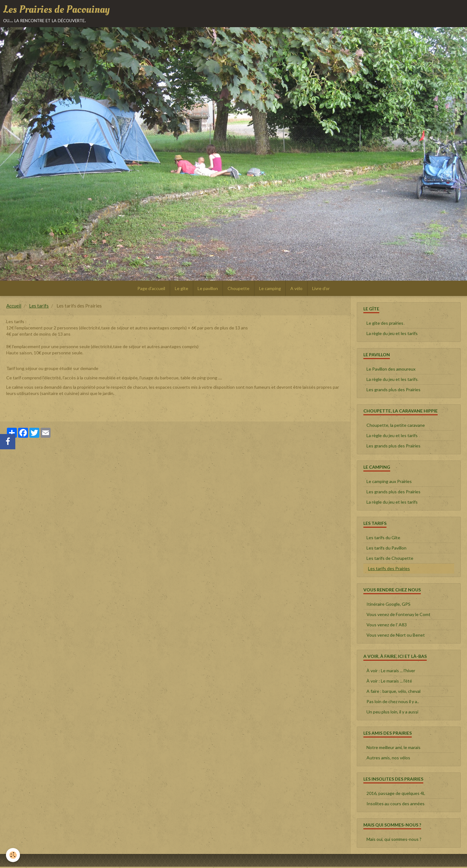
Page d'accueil (151, 289)
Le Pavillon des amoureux (391, 370)
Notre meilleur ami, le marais (393, 749)
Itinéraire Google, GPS (388, 605)
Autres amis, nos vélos (388, 759)
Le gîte (181, 289)
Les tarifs (39, 307)
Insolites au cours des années (396, 805)
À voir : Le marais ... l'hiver (391, 672)
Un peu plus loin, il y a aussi (392, 713)
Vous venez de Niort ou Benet (396, 636)
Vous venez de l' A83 (387, 626)
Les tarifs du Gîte (383, 539)
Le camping (270, 289)
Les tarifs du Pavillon (386, 549)
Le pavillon (208, 289)
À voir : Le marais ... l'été (389, 682)
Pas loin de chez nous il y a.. (393, 703)
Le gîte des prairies (385, 324)
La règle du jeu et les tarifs (392, 335)
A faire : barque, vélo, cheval (393, 692)
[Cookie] (13, 855)
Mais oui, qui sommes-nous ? (394, 840)
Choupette (238, 289)
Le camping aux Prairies (389, 483)
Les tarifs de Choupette (390, 559)
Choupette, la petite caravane (396, 426)
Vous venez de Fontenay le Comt (398, 616)
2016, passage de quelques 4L (396, 794)
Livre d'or (321, 289)
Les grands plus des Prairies (393, 391)
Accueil (14, 307)
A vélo (297, 289)
